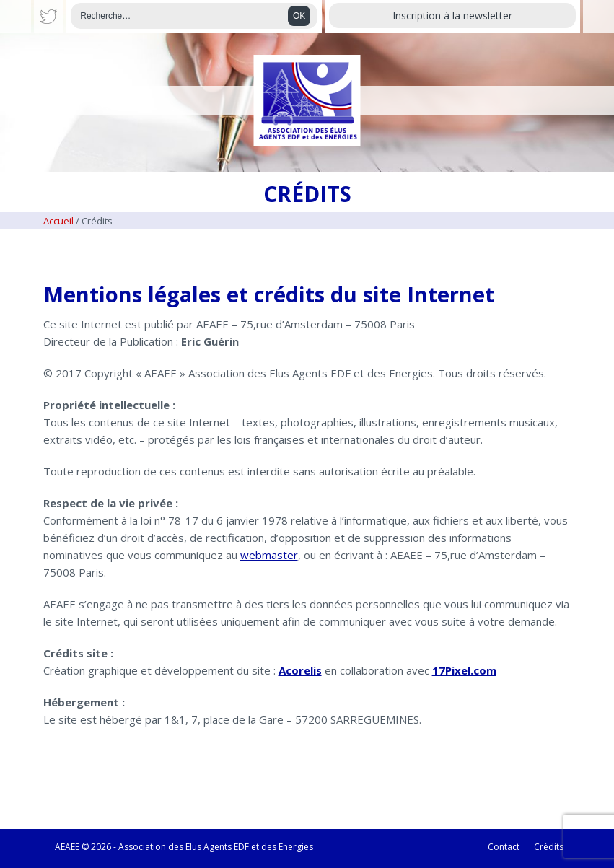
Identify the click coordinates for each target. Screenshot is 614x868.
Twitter (49, 17)
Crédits (549, 847)
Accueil (58, 221)
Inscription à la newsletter (452, 16)
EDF (241, 847)
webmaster (269, 555)
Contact (504, 847)
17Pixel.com (464, 670)
